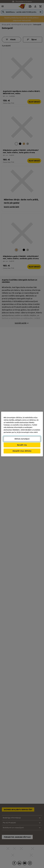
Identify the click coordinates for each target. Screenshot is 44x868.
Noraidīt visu (22, 445)
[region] (22, 434)
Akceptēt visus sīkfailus (22, 451)
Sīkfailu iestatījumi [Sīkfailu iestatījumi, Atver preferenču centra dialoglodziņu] (22, 439)
